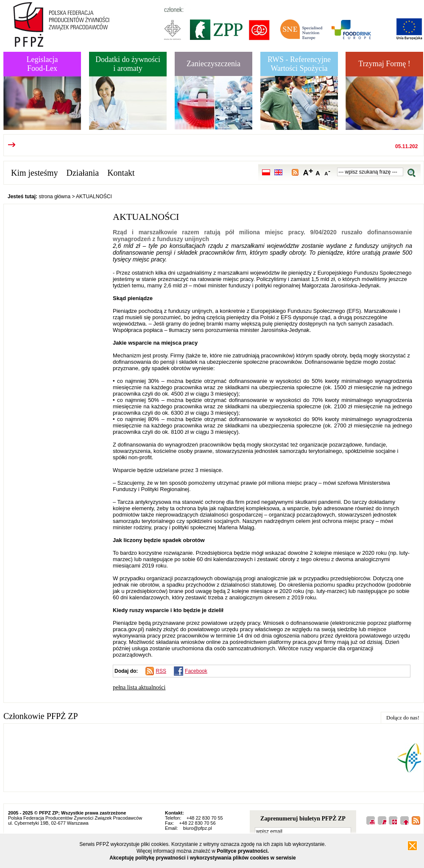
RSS (161, 671)
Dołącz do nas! (403, 718)
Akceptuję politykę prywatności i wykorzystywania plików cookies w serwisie (203, 858)
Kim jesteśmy (35, 173)
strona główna (54, 197)
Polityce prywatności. (243, 851)
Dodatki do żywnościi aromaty (128, 64)
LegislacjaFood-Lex (42, 64)
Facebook (196, 671)
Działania (83, 173)
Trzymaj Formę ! (384, 64)
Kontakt (121, 173)
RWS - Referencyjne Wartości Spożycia (299, 64)
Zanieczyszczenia (213, 64)
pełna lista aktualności (139, 687)
